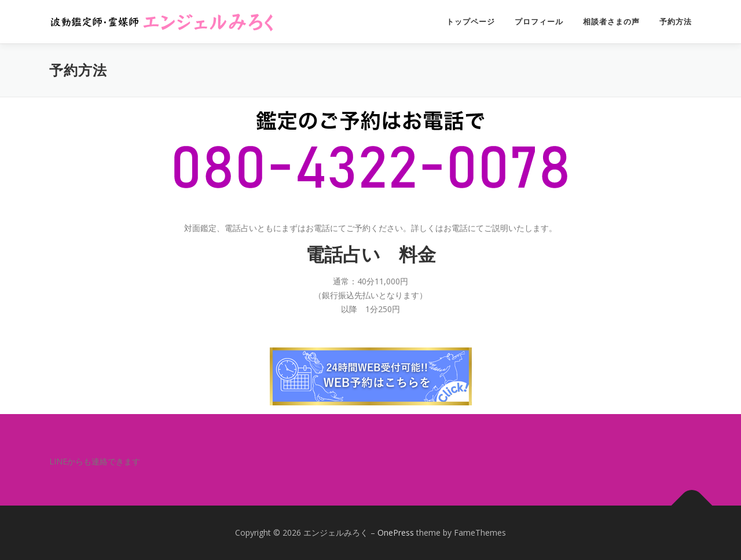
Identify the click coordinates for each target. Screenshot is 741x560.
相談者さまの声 (611, 22)
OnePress (396, 532)
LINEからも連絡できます (95, 461)
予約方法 (676, 22)
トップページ (471, 22)
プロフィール (539, 22)
